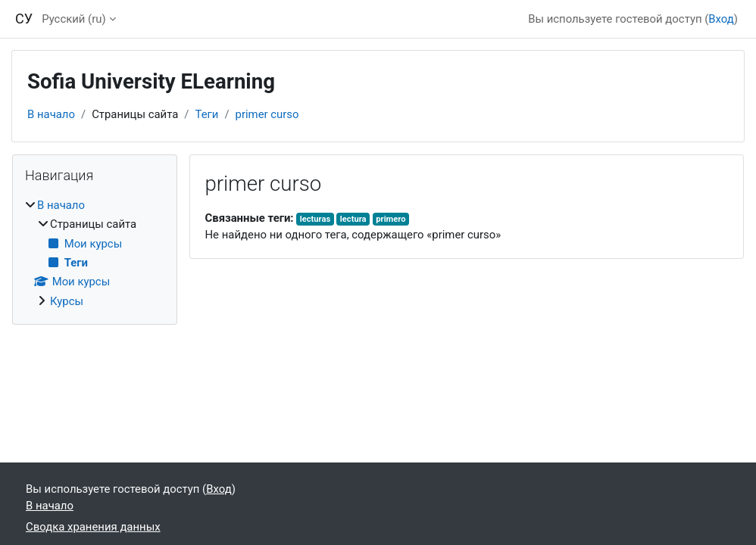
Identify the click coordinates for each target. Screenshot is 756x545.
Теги (207, 114)
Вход (721, 19)
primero (390, 219)
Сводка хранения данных (93, 527)
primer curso (267, 114)
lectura (353, 219)
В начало (51, 114)
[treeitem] (95, 253)
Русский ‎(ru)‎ (74, 19)
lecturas (315, 219)
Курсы (67, 301)
